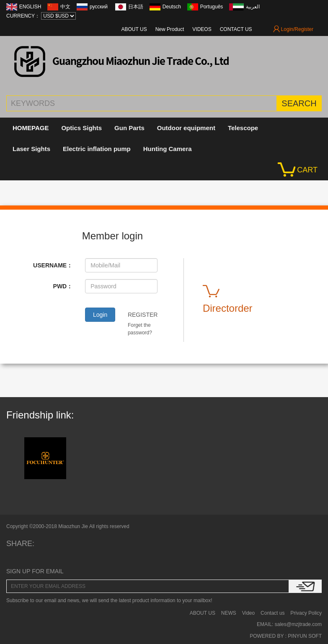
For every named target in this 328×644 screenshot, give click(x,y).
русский (99, 7)
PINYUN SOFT (304, 636)
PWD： (63, 286)
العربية (253, 7)
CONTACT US (236, 29)
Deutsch (172, 7)
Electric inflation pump (97, 149)
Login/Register (293, 29)
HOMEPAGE (31, 128)
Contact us (272, 613)
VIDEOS (202, 29)
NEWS (229, 613)
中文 (65, 7)
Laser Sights (31, 149)
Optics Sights (81, 128)
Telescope (243, 128)
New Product (170, 29)
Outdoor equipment (186, 128)
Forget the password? (140, 329)
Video (248, 613)
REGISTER (143, 315)
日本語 (136, 7)
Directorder (228, 298)
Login (100, 315)
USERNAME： (53, 265)
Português (212, 7)
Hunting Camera (168, 149)
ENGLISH (30, 7)
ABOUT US (134, 29)
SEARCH (299, 103)
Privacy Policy (306, 613)
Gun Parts (129, 128)
